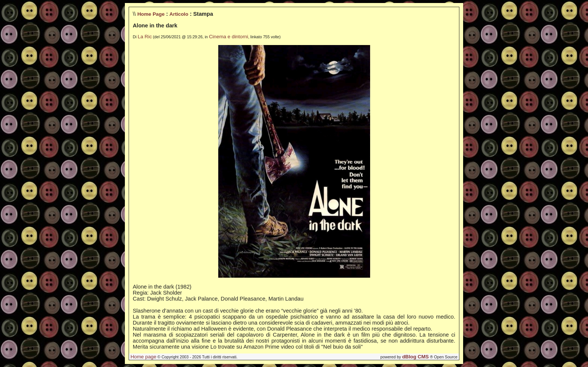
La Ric (145, 37)
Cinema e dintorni (228, 37)
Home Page (151, 14)
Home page (143, 357)
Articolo (179, 14)
